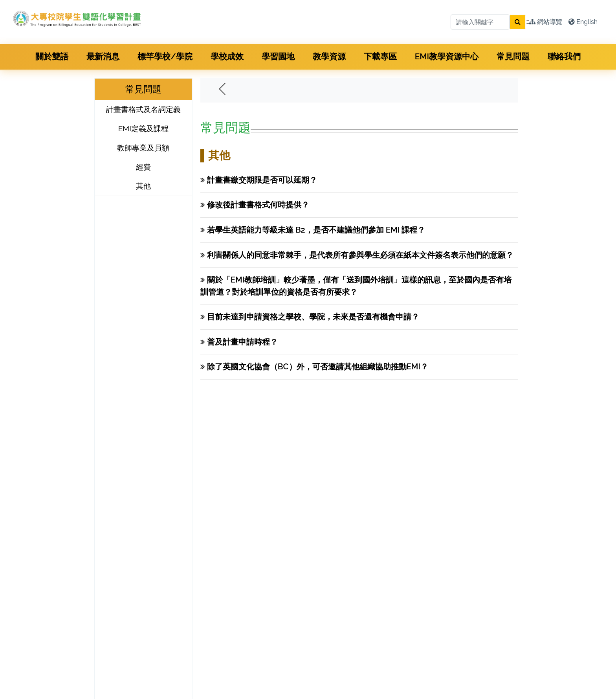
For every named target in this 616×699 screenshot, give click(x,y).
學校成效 (227, 56)
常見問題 (513, 56)
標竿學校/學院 (165, 56)
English (583, 22)
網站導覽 (546, 22)
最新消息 (103, 56)
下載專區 (380, 56)
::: (527, 22)
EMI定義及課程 (143, 128)
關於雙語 (52, 56)
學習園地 (278, 56)
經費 (143, 167)
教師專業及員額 (143, 148)
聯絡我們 (564, 56)
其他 (143, 186)
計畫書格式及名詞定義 (143, 109)
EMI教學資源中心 (447, 56)
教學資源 (329, 56)
